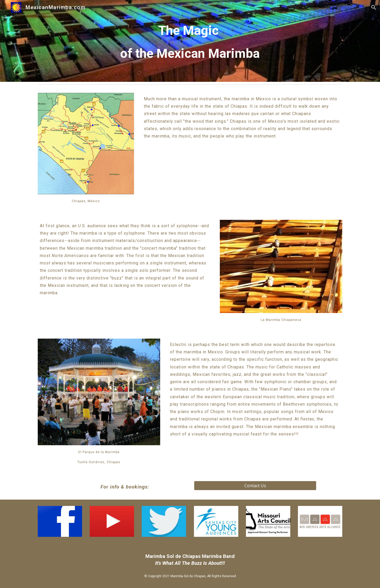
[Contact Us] (255, 486)
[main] (190, 41)
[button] (374, 7)
